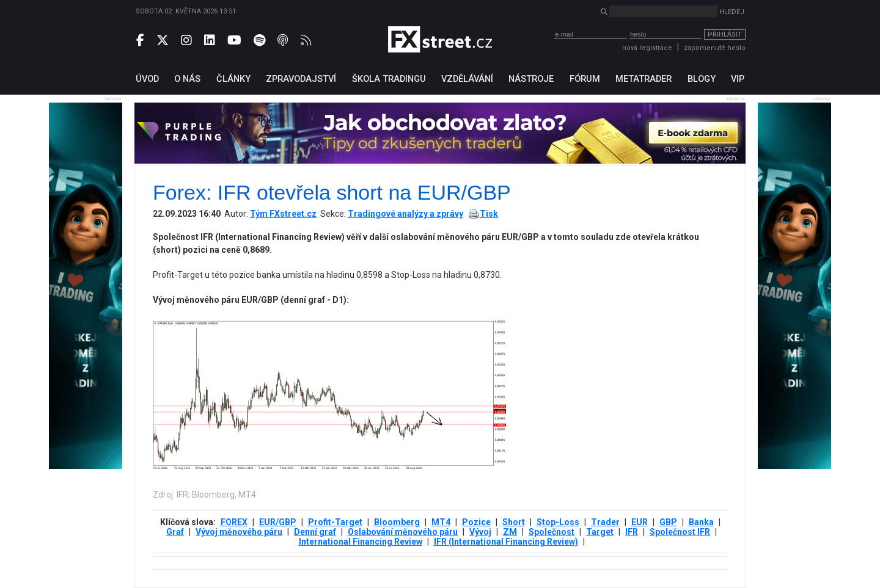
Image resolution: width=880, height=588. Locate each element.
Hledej (732, 12)
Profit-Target (335, 522)
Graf (175, 532)
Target (600, 532)
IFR (632, 532)
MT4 (441, 522)
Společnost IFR (680, 532)
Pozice (476, 522)
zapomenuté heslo (715, 48)
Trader (605, 522)
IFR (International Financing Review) (506, 542)
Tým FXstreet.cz (283, 214)
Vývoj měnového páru (239, 532)
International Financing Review (361, 542)
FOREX (234, 522)
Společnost (552, 532)
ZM (510, 532)
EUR (640, 522)
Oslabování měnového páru (403, 532)
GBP (668, 522)
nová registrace (647, 48)
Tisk (489, 214)
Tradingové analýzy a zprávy (405, 214)
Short (514, 522)
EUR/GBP (278, 522)
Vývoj (480, 532)
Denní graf (315, 532)
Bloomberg (397, 522)
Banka (701, 522)
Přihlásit (725, 34)
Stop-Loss (558, 522)
